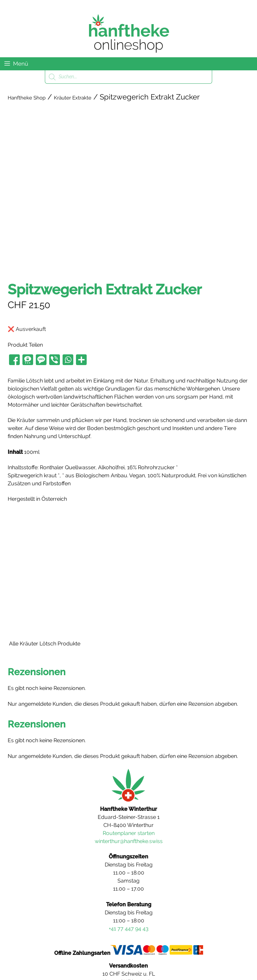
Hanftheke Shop (27, 98)
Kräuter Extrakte (73, 98)
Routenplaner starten (129, 833)
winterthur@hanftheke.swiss (129, 841)
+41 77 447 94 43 (129, 929)
